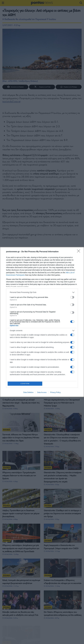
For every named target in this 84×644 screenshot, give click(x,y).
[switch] (72, 297)
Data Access (42, 393)
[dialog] (42, 322)
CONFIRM (26, 384)
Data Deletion (28, 393)
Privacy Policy (55, 393)
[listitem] (42, 292)
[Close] (79, 251)
